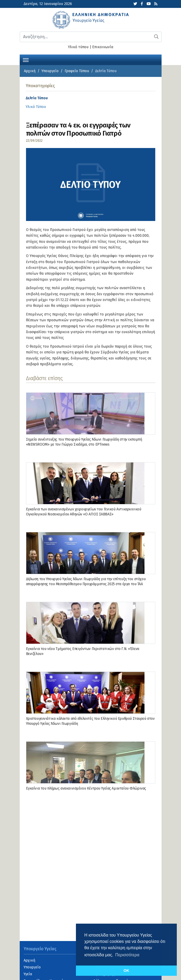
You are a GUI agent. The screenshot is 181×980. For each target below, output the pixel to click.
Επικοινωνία (103, 47)
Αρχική (30, 71)
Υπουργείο (50, 71)
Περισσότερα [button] (127, 955)
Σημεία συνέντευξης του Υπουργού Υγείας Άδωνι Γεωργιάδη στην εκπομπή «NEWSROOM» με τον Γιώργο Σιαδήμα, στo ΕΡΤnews (84, 442)
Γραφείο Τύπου (77, 71)
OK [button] (126, 971)
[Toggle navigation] (26, 60)
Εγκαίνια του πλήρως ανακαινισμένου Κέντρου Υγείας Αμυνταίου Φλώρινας (86, 788)
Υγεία (28, 974)
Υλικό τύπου (78, 47)
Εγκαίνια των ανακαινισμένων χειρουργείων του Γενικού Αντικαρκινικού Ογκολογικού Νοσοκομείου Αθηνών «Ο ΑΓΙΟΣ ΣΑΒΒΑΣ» (84, 512)
